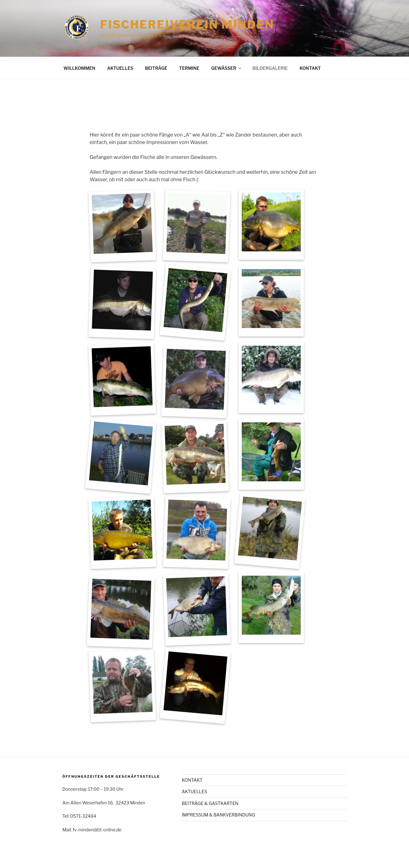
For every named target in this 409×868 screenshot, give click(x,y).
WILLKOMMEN (80, 68)
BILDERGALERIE (270, 68)
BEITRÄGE (156, 68)
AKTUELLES (120, 68)
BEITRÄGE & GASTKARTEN (210, 803)
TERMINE (189, 68)
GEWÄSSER (227, 68)
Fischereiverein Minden (187, 25)
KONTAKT (310, 68)
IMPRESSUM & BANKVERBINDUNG (218, 815)
